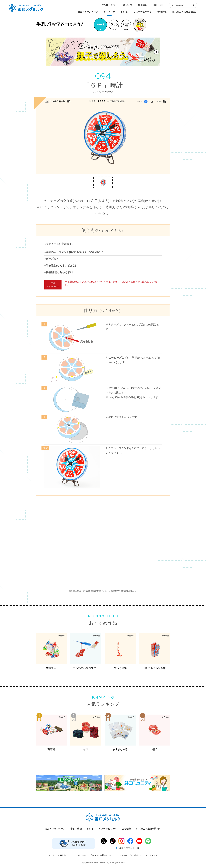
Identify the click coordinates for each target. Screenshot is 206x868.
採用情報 (143, 5)
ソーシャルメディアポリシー (130, 855)
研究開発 (128, 5)
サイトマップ (151, 855)
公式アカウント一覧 (127, 848)
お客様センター (109, 5)
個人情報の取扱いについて (102, 855)
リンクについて (80, 855)
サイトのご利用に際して (59, 855)
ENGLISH (158, 5)
